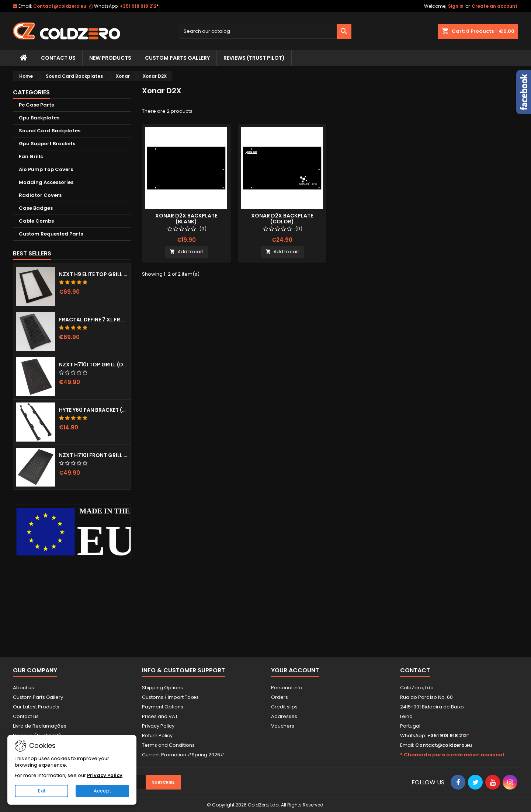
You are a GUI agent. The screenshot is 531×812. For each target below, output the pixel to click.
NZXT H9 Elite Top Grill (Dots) (93, 274)
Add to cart (186, 252)
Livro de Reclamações (40, 726)
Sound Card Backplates (50, 131)
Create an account (494, 6)
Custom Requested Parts (51, 234)
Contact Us (58, 58)
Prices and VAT (160, 716)
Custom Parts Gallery (177, 58)
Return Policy (157, 736)
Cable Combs (36, 221)
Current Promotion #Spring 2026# (183, 755)
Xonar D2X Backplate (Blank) (186, 219)
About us (23, 688)
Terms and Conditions (168, 745)
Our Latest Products (36, 707)
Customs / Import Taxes (170, 697)
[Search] (266, 31)
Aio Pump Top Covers (46, 169)
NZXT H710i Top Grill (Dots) (93, 365)
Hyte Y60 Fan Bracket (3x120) (93, 410)
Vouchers (283, 726)
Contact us (26, 716)
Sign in (456, 6)
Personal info (287, 688)
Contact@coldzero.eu (60, 6)
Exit (42, 791)
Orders (280, 697)
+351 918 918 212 (139, 6)
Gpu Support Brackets (47, 144)
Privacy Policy (158, 726)
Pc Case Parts (36, 105)
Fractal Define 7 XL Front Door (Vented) (93, 320)
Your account (295, 670)
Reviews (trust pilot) (254, 58)
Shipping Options (162, 688)
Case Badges (36, 208)
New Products (110, 58)
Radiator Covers (40, 195)
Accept (102, 791)
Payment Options (163, 707)
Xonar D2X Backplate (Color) (282, 219)
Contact (415, 670)
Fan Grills (31, 156)
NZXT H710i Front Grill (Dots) (93, 455)
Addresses (284, 716)
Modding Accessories (46, 182)
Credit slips (284, 707)
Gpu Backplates (39, 118)
